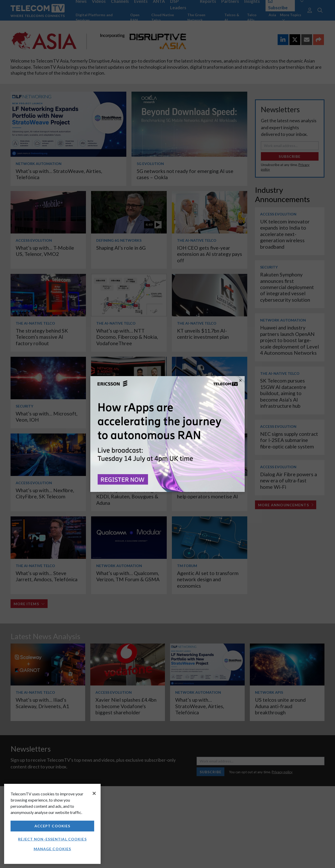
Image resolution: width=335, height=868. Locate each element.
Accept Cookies (52, 826)
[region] (52, 824)
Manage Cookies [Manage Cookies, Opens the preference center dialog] (52, 849)
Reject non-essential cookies (52, 839)
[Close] (94, 793)
